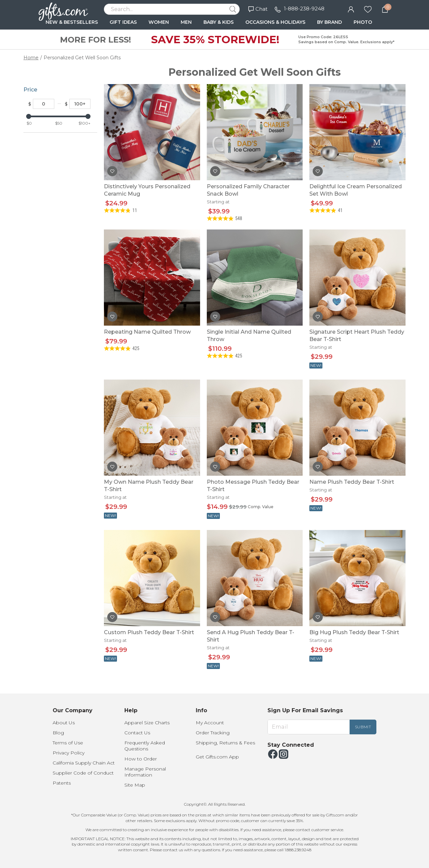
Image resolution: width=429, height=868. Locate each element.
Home (31, 58)
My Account (210, 723)
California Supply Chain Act (84, 763)
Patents (62, 783)
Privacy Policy (69, 753)
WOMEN (159, 22)
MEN (186, 22)
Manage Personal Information (145, 772)
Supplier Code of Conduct (83, 773)
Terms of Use (68, 743)
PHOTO (363, 22)
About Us (64, 723)
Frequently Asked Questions (145, 746)
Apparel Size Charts (147, 723)
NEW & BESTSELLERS (72, 22)
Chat (258, 9)
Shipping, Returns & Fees (225, 743)
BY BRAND (329, 22)
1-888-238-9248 (304, 9)
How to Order (141, 759)
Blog (58, 733)
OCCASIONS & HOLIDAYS (275, 22)
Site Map (135, 785)
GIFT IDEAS (123, 22)
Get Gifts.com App (217, 757)
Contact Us (137, 733)
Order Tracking (213, 733)
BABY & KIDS (219, 22)
